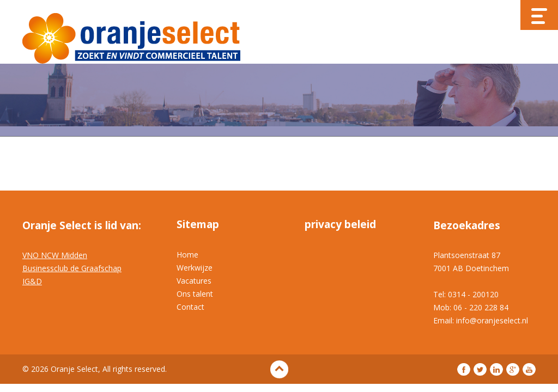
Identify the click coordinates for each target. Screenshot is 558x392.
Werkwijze (195, 268)
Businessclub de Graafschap (72, 268)
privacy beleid (340, 224)
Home (187, 255)
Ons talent (195, 294)
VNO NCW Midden (55, 255)
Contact (190, 307)
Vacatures (194, 281)
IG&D (32, 281)
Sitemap (198, 224)
